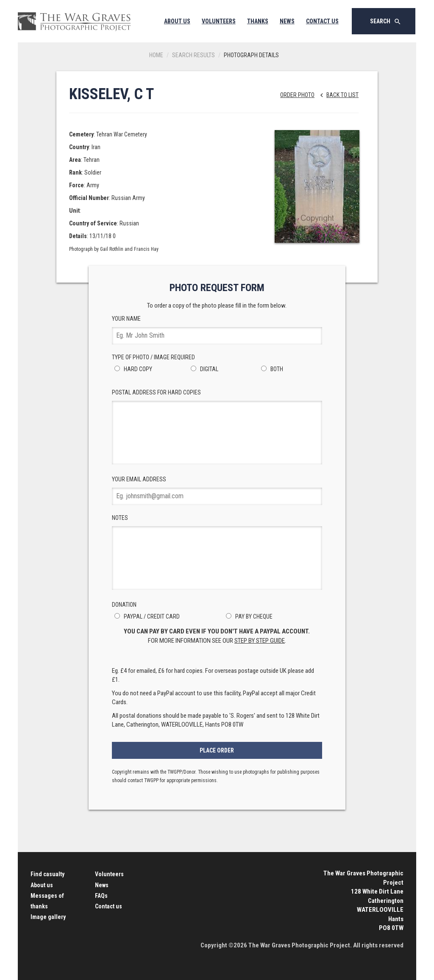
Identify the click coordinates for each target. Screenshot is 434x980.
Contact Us (322, 21)
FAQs (101, 896)
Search (386, 22)
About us (42, 885)
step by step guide (260, 641)
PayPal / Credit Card (146, 616)
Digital (203, 369)
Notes (217, 552)
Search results (193, 55)
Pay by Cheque (248, 616)
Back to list (337, 95)
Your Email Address (217, 490)
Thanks (258, 21)
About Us (177, 21)
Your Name (217, 330)
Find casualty (47, 874)
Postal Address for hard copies (217, 427)
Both (271, 369)
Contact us (108, 906)
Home (156, 55)
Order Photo (297, 95)
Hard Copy (132, 369)
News (287, 21)
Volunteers (219, 21)
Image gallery (48, 917)
